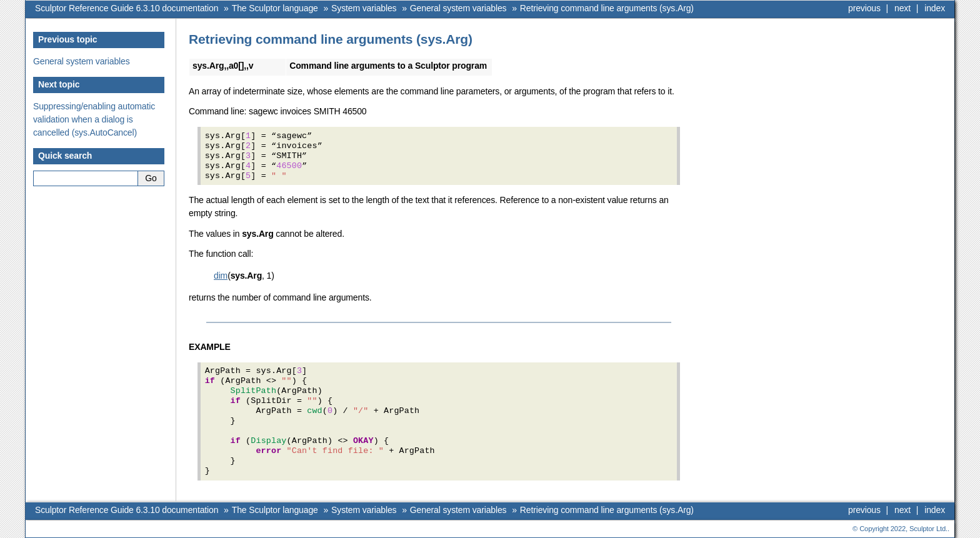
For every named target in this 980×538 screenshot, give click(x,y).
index (935, 8)
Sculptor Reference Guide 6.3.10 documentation (127, 8)
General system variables (458, 8)
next (902, 8)
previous (864, 8)
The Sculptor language (275, 8)
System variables (364, 8)
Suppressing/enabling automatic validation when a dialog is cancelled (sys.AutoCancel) (94, 119)
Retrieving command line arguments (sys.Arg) (607, 8)
